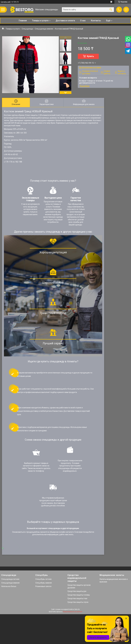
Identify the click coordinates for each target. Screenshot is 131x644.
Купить (90, 56)
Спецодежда (27, 29)
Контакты (96, 21)
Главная (23, 21)
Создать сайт (6, 2)
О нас (83, 21)
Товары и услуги (40, 21)
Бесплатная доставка (92, 67)
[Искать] (111, 10)
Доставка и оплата (65, 21)
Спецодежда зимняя (44, 29)
